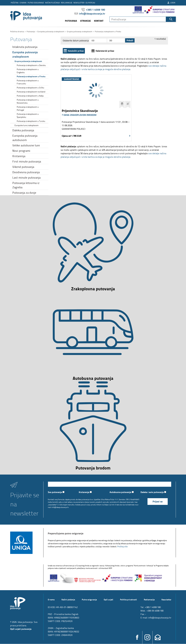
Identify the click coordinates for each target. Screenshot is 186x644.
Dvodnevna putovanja (26, 172)
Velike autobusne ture (26, 145)
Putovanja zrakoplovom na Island (31, 92)
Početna (15, 3)
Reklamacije (67, 3)
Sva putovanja (56, 492)
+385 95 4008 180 (155, 611)
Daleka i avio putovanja (153, 492)
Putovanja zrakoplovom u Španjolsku (28, 115)
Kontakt (99, 21)
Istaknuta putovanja (25, 47)
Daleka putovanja (23, 130)
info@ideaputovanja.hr (90, 13)
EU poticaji (90, 3)
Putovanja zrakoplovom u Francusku (28, 82)
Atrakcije (86, 21)
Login (171, 3)
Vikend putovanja (23, 167)
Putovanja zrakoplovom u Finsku (31, 76)
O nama (23, 3)
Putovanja (71, 21)
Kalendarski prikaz (105, 51)
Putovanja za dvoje (24, 193)
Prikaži (130, 40)
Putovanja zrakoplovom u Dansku (31, 65)
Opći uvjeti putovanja (21, 629)
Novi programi (21, 151)
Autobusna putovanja (122, 492)
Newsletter (79, 3)
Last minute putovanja (26, 177)
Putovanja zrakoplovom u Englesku (28, 71)
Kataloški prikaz (76, 51)
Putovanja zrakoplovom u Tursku (31, 121)
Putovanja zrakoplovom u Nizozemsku (28, 101)
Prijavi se (158, 502)
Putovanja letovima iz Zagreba (26, 185)
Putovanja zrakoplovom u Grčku (30, 88)
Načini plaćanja (52, 3)
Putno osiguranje (36, 3)
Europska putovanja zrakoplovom (25, 54)
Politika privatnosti (128, 600)
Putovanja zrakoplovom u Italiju (30, 96)
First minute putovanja (27, 161)
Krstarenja (19, 156)
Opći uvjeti (108, 600)
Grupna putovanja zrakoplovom (28, 61)
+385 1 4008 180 (93, 10)
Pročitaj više (122, 546)
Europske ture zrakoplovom (27, 125)
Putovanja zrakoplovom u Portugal (28, 108)
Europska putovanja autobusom (25, 138)
